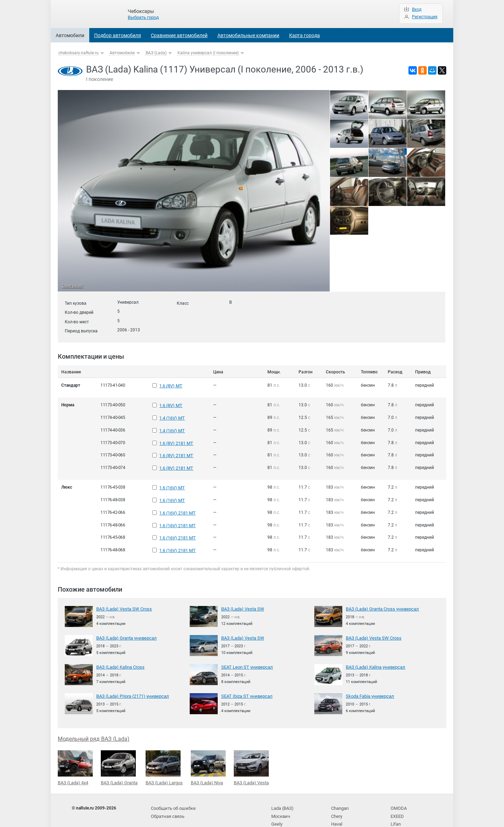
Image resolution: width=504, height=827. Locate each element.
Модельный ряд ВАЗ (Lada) (94, 720)
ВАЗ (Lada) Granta (119, 748)
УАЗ (275, 809)
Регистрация (425, 17)
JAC (335, 809)
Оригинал (72, 286)
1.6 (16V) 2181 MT (177, 499)
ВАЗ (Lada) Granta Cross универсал (380, 591)
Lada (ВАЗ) (282, 788)
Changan (340, 788)
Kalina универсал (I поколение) (208, 53)
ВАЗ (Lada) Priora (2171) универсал (131, 677)
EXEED (397, 795)
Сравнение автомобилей (179, 35)
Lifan (395, 802)
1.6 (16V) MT (171, 477)
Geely (276, 802)
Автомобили (70, 35)
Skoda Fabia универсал (369, 677)
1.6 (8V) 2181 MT (176, 437)
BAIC (395, 809)
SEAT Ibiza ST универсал (245, 677)
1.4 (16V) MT (171, 415)
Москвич (280, 795)
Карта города (304, 35)
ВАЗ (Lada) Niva (208, 748)
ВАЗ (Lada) (156, 53)
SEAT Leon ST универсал (245, 648)
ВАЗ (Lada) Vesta (251, 748)
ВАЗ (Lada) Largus (164, 748)
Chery (337, 795)
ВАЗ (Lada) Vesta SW (241, 591)
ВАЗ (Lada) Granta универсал (125, 619)
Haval (337, 802)
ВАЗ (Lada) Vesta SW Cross (122, 591)
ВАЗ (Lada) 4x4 (75, 748)
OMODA (398, 788)
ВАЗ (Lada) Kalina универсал (374, 648)
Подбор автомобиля (118, 35)
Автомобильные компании (248, 35)
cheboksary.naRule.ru (79, 53)
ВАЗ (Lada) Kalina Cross (119, 648)
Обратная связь (167, 795)
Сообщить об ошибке (172, 788)
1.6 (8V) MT (170, 385)
